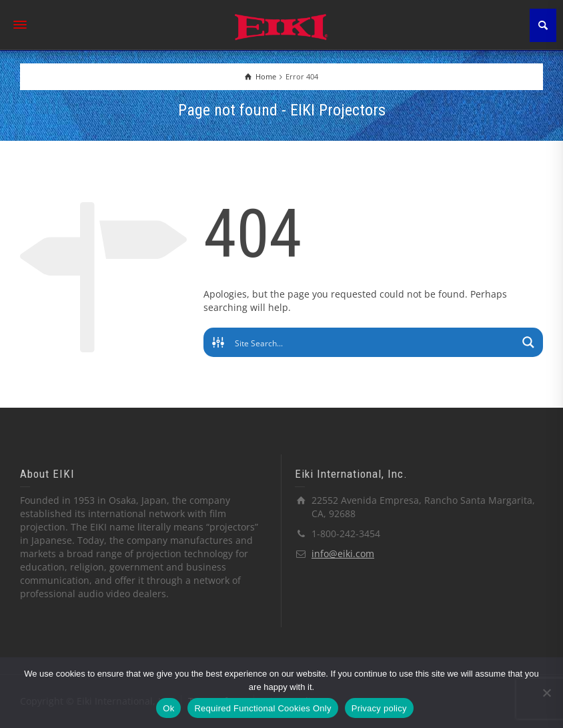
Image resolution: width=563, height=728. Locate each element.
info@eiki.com (343, 554)
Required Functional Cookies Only (262, 708)
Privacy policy (379, 708)
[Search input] (374, 342)
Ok (168, 708)
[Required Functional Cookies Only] (546, 693)
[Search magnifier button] (528, 342)
